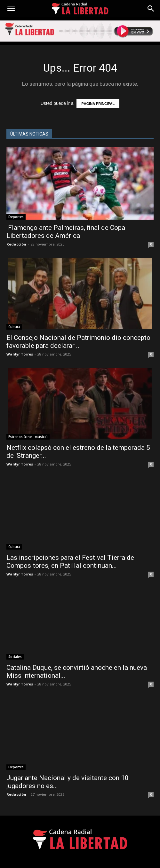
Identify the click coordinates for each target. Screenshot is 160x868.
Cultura (14, 327)
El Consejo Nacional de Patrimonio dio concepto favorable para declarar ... (78, 342)
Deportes (16, 217)
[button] (151, 9)
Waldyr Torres (20, 354)
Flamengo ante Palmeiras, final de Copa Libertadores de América (66, 232)
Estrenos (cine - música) (28, 437)
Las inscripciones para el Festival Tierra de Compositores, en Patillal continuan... (70, 562)
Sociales (15, 657)
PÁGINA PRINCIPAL (98, 104)
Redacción (16, 244)
